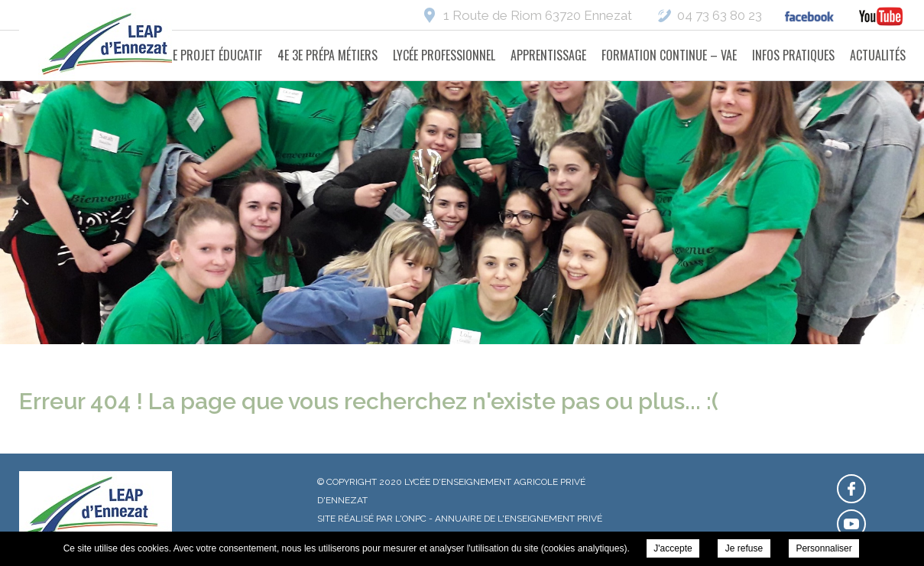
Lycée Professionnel (444, 55)
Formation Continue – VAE (669, 55)
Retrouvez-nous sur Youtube (851, 524)
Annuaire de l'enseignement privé (519, 519)
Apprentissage (548, 55)
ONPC (414, 519)
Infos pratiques (793, 55)
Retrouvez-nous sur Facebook (851, 489)
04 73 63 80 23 (720, 15)
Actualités (878, 55)
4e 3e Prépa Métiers (327, 55)
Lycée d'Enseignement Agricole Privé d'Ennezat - (115, 46)
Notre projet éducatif (204, 55)
